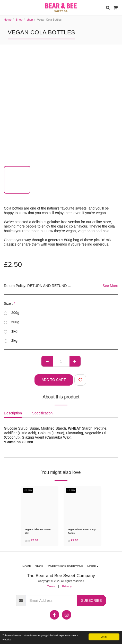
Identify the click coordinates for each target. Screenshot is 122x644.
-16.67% (71, 490)
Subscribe (92, 601)
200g (12, 313)
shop (30, 20)
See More (110, 286)
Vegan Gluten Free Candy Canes (82, 531)
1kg (11, 332)
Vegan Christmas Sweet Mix (38, 531)
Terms (51, 586)
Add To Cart (54, 380)
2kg (11, 341)
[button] (6, 7)
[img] (40, 505)
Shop (19, 20)
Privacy (67, 586)
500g (12, 322)
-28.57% (28, 490)
